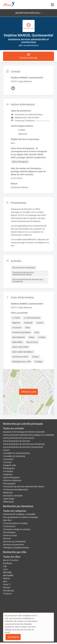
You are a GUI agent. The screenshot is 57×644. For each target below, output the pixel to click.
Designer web (9, 465)
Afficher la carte (28, 392)
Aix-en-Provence (11, 560)
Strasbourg (8, 591)
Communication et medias (15, 523)
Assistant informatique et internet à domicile (24, 432)
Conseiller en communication (17, 453)
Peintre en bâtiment (12, 480)
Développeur (9, 468)
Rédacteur (8, 493)
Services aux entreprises (14, 542)
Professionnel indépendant (16, 490)
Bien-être (7, 520)
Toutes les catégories (15, 511)
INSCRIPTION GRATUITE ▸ (29, 13)
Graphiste (8, 474)
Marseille (7, 572)
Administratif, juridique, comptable (19, 514)
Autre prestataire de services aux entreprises (24, 444)
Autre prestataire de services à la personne (23, 447)
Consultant (8, 459)
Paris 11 (7, 584)
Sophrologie (9, 499)
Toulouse (7, 594)
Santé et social (10, 535)
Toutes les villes (12, 557)
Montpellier (8, 575)
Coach (6, 450)
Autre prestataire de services (16, 441)
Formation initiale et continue (17, 529)
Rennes (7, 588)
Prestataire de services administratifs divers (24, 487)
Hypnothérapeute (11, 477)
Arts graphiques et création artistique (21, 517)
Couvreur (7, 462)
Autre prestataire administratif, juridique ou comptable (28, 435)
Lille (5, 566)
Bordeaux (8, 563)
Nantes (6, 578)
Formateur (8, 471)
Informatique (9, 532)
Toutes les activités (13, 428)
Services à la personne (13, 545)
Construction (9, 526)
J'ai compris (13, 637)
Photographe (9, 483)
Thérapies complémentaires (16, 548)
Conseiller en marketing (14, 456)
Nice (5, 581)
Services (7, 538)
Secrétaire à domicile (13, 496)
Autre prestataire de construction (19, 438)
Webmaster (8, 502)
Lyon (5, 569)
